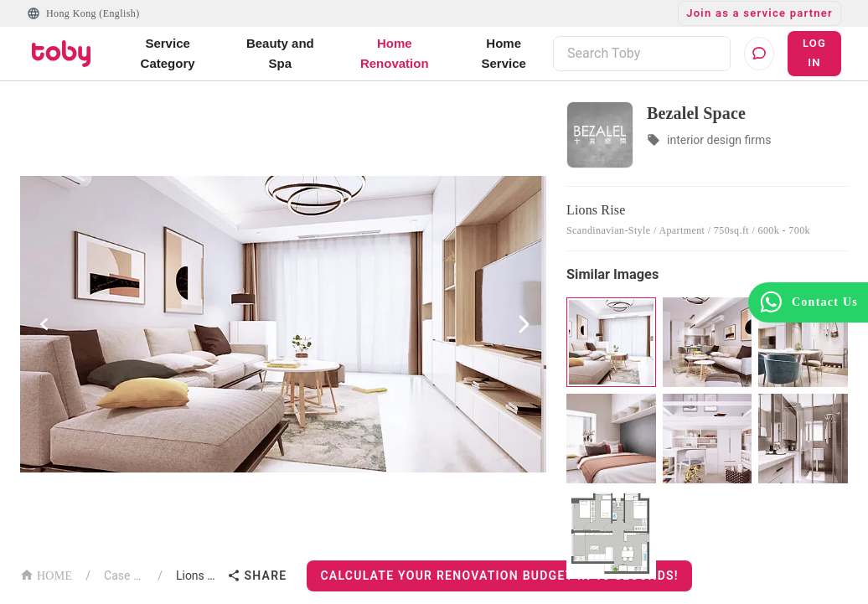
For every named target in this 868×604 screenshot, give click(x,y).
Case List (124, 576)
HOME (46, 574)
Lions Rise (199, 576)
